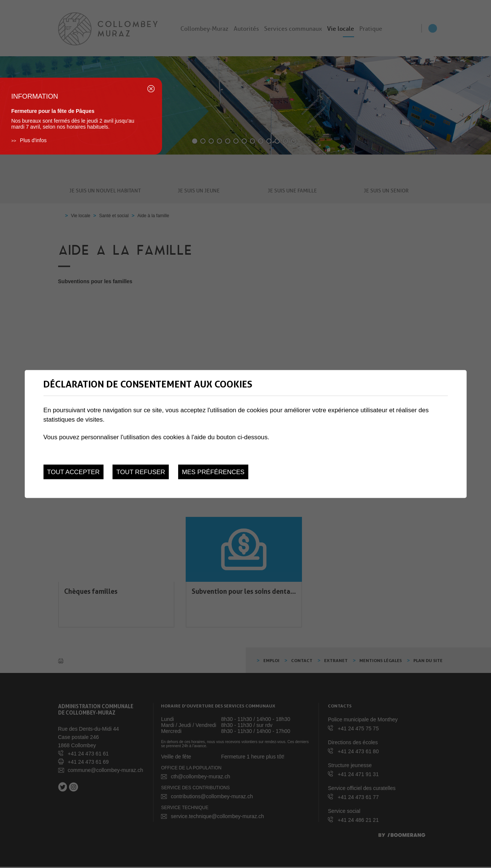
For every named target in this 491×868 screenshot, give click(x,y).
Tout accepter (73, 472)
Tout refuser (141, 472)
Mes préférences (213, 472)
